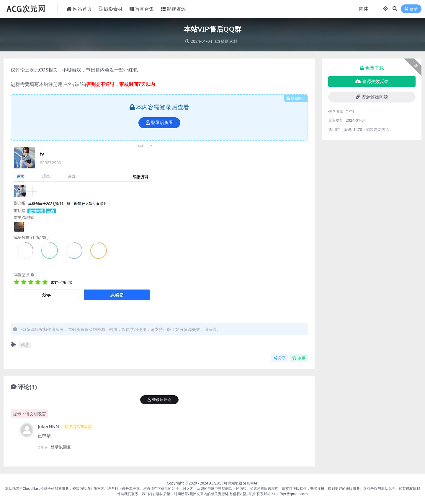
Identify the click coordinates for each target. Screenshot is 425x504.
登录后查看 (159, 123)
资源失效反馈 (372, 82)
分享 (280, 358)
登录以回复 (61, 447)
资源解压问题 (372, 97)
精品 (25, 345)
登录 (411, 9)
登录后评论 (159, 400)
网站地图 (235, 483)
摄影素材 (229, 41)
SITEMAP (251, 483)
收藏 (299, 358)
